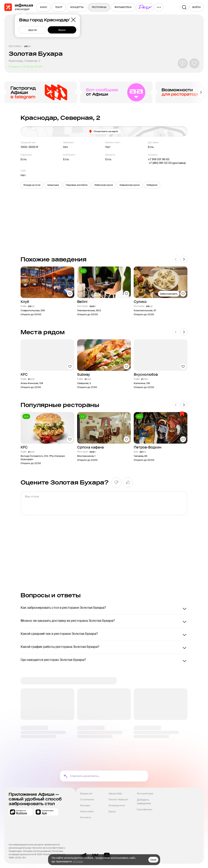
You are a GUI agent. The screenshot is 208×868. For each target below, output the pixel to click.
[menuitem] (43, 7)
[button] (32, 185)
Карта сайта (87, 811)
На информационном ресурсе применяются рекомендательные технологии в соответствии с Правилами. (37, 848)
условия (78, 861)
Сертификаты (144, 809)
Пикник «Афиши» (118, 799)
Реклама (85, 805)
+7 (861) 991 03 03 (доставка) (167, 163)
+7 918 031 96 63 (159, 159)
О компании (87, 799)
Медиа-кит (86, 793)
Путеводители (117, 805)
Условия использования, (37, 851)
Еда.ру (112, 811)
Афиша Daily (115, 793)
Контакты (85, 817)
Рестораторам (145, 793)
